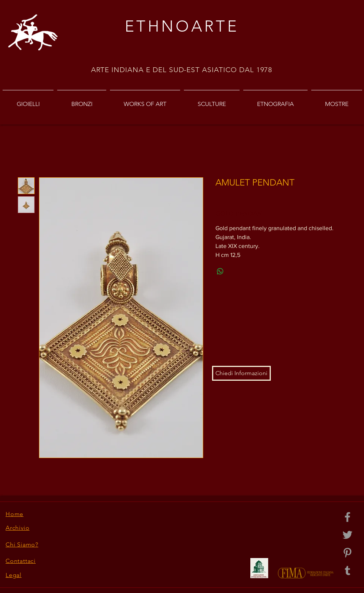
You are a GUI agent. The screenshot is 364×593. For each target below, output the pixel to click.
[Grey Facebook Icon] (347, 517)
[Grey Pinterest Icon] (347, 553)
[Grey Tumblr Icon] (347, 571)
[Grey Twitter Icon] (347, 535)
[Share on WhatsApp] (220, 271)
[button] (241, 373)
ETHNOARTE (182, 26)
